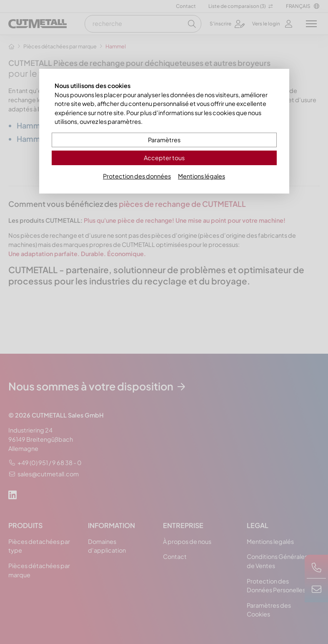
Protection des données (137, 176)
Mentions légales (202, 176)
